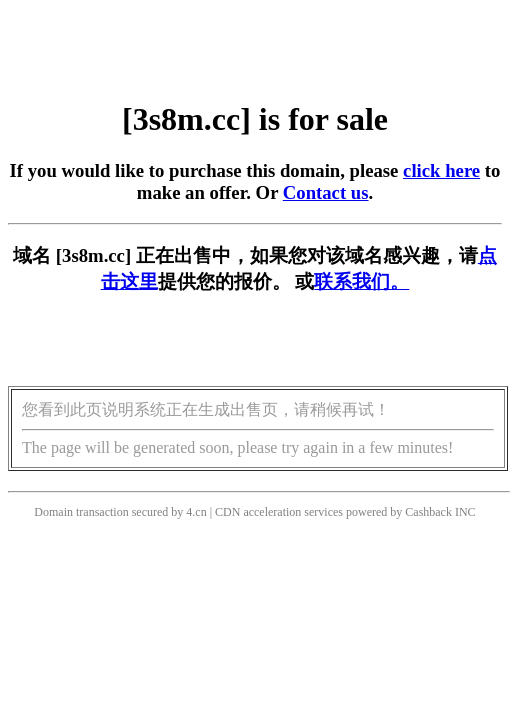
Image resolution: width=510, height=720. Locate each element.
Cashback (428, 512)
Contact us (326, 192)
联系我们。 (361, 281)
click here (441, 170)
